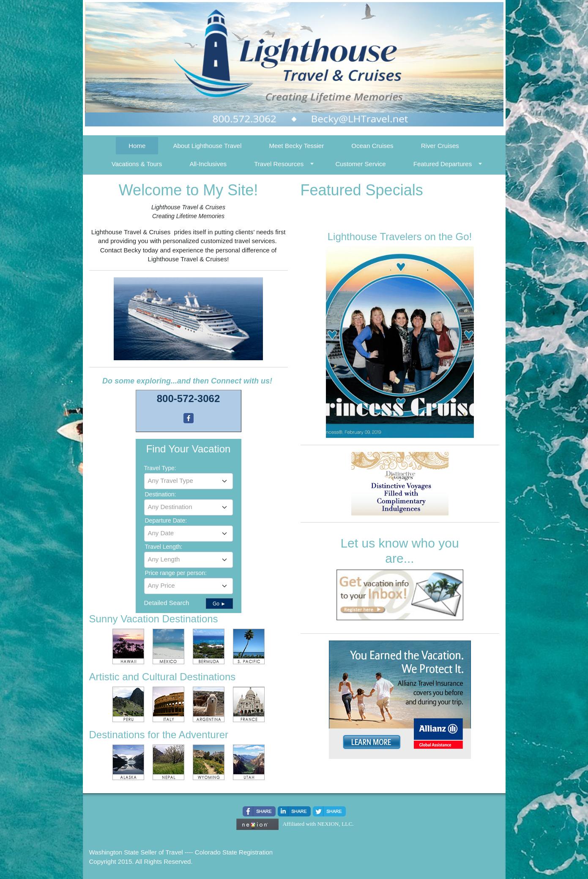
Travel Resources (279, 164)
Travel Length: (164, 547)
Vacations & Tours (137, 164)
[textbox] (189, 481)
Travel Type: (160, 468)
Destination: (161, 494)
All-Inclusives (208, 164)
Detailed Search (167, 603)
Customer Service (360, 164)
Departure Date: (166, 520)
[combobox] (189, 481)
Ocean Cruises (372, 146)
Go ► (219, 604)
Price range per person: (176, 573)
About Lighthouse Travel (207, 146)
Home (137, 146)
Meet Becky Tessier (296, 146)
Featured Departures (443, 164)
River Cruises (440, 146)
